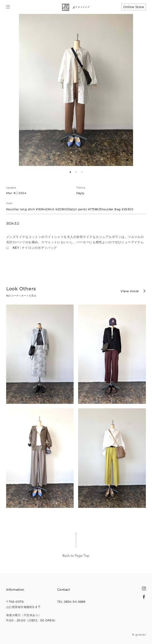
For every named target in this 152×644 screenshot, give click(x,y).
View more (130, 291)
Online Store (134, 7)
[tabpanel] (76, 90)
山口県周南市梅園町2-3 (22, 607)
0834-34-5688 (75, 602)
